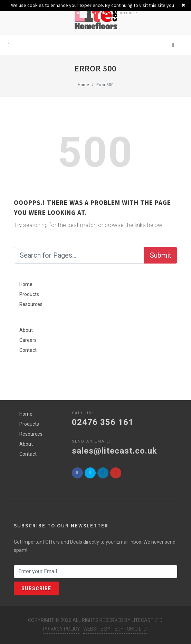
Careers (28, 340)
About (26, 330)
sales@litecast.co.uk (114, 451)
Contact (28, 350)
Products (29, 294)
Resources (31, 304)
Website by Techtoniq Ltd (115, 629)
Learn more (125, 12)
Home (83, 85)
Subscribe (36, 588)
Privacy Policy (62, 629)
